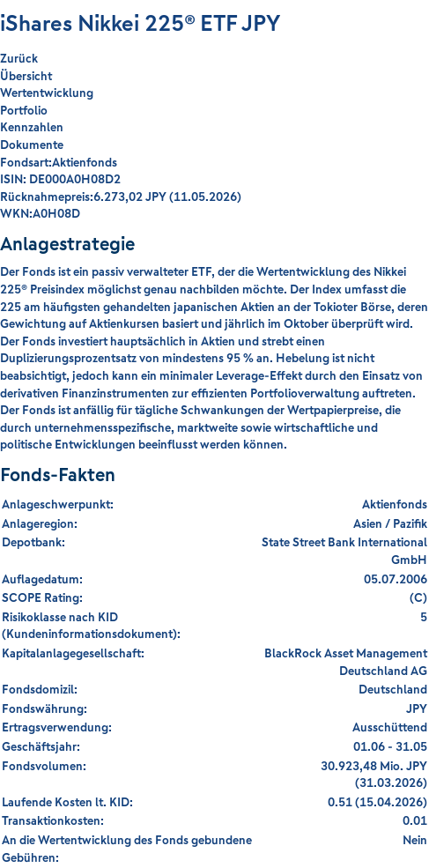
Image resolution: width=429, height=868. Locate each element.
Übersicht (26, 76)
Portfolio (24, 110)
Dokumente (32, 145)
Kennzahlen (32, 127)
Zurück (19, 59)
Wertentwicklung (47, 93)
